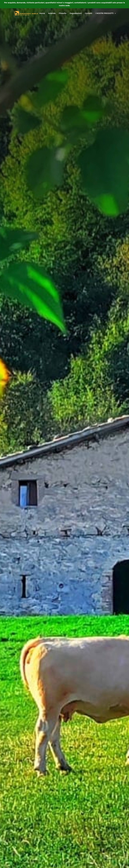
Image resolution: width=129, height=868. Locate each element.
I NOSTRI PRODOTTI (105, 13)
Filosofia (63, 13)
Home (42, 13)
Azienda (52, 13)
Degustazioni (76, 13)
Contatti (89, 13)
